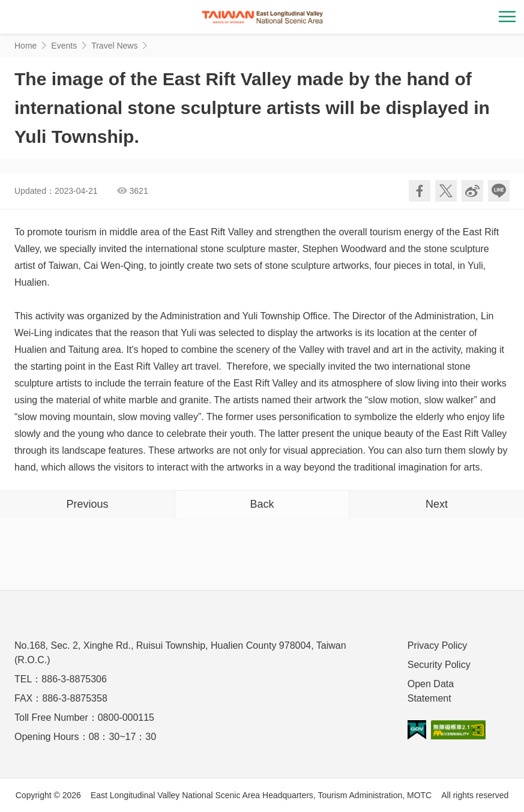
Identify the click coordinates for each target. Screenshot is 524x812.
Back (262, 504)
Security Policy (439, 665)
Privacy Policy (438, 645)
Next (437, 504)
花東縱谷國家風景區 (262, 17)
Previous (87, 504)
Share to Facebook (420, 191)
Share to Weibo (472, 191)
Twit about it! (446, 191)
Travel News (114, 46)
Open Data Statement (431, 691)
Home (26, 46)
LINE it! (499, 191)
